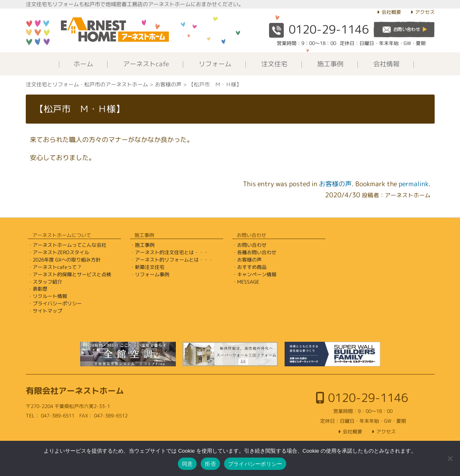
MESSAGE (248, 282)
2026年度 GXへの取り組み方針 (67, 260)
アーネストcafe (146, 64)
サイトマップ (47, 311)
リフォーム (215, 64)
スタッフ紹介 (47, 282)
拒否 (210, 464)
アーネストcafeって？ (57, 267)
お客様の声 (335, 184)
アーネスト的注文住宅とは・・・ (172, 252)
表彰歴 (40, 289)
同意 (187, 464)
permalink (414, 184)
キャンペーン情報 (257, 274)
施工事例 (330, 64)
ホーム (83, 64)
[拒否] (450, 458)
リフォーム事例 (152, 274)
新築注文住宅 (150, 267)
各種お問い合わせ (257, 252)
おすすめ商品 (252, 267)
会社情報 (386, 64)
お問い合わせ (252, 245)
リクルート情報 (50, 296)
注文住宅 (274, 64)
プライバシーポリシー (57, 303)
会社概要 (391, 12)
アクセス (425, 12)
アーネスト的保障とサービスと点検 (72, 274)
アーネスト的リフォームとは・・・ (174, 260)
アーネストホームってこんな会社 (70, 245)
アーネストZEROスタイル (61, 252)
